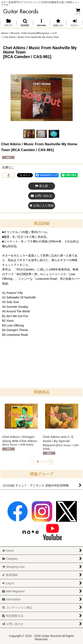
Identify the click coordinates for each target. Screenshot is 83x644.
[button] (25, 23)
